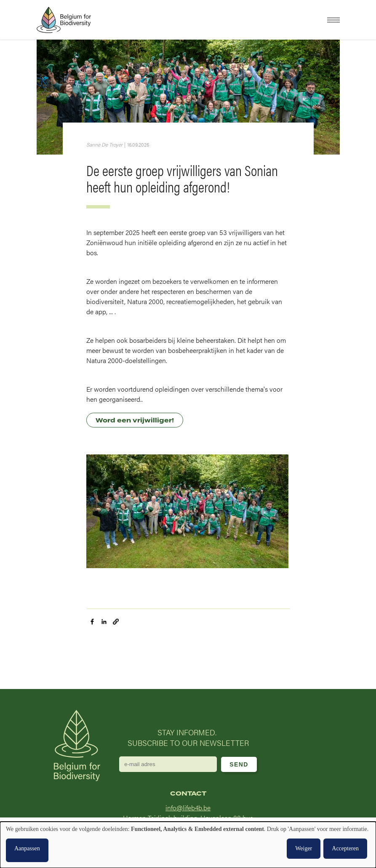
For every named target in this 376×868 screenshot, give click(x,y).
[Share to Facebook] (92, 622)
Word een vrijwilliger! (135, 421)
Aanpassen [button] (27, 848)
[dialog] (188, 845)
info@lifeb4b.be (188, 808)
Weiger (304, 848)
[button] (333, 20)
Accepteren (345, 848)
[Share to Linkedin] (104, 622)
